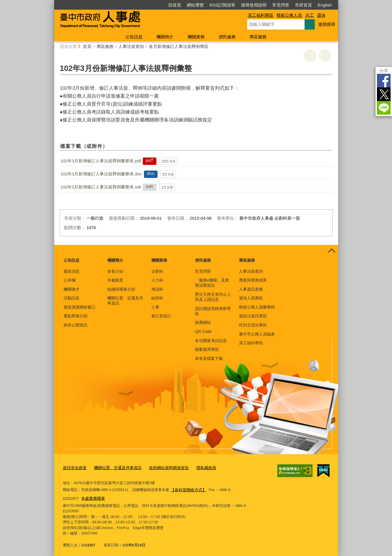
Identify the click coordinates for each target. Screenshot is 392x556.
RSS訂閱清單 (222, 5)
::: (52, 2)
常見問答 (281, 5)
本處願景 (115, 280)
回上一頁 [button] (325, 55)
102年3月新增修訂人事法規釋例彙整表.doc (101, 174)
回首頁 (175, 5)
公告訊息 (134, 37)
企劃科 (157, 271)
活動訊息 (72, 298)
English (325, 5)
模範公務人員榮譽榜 (257, 307)
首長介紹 (115, 271)
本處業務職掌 (75, 496)
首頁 (87, 46)
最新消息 (72, 271)
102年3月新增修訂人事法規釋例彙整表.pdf (101, 161)
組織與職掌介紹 (121, 289)
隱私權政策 (198, 467)
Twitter (384, 94)
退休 (321, 15)
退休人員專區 (251, 298)
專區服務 (258, 37)
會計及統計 (161, 316)
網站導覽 (195, 5)
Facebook (384, 81)
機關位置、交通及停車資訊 (125, 301)
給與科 (157, 298)
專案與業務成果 (253, 280)
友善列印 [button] (310, 55)
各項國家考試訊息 (211, 341)
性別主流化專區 (253, 325)
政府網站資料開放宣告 (162, 467)
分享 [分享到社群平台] (384, 71)
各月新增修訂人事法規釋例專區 (179, 46)
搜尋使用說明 (254, 5)
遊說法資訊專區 (253, 316)
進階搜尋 (327, 24)
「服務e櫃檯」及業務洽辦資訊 (212, 283)
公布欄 (70, 280)
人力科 (157, 280)
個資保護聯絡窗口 (79, 307)
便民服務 (227, 37)
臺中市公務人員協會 (257, 334)
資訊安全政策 (74, 467)
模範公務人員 (289, 15)
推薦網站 (203, 322)
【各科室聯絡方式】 (187, 489)
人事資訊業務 (251, 289)
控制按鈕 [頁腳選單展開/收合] (332, 251)
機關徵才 (72, 289)
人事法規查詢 (131, 46)
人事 (155, 307)
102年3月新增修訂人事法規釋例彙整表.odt (101, 187)
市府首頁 (303, 5)
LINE (384, 108)
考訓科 (157, 289)
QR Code (203, 331)
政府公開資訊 (76, 325)
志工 (310, 15)
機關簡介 (165, 37)
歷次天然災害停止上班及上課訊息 (213, 297)
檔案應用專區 (207, 349)
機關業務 (196, 37)
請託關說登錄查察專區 (213, 311)
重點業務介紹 (76, 316)
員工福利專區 (261, 15)
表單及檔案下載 (209, 358)
